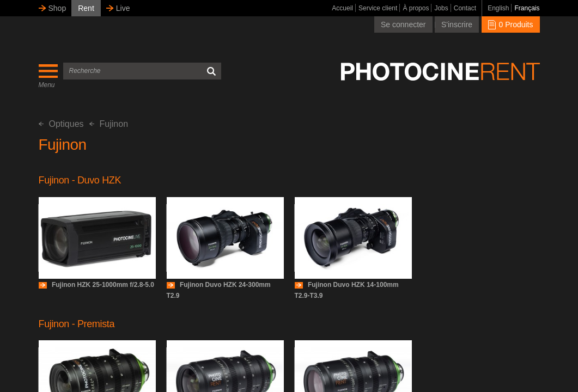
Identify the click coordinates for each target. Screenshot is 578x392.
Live (123, 8)
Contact (465, 8)
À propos (416, 8)
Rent (86, 8)
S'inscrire (457, 24)
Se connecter (403, 24)
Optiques (61, 124)
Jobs (441, 8)
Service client (378, 8)
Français (527, 8)
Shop (57, 8)
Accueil (342, 8)
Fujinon (109, 124)
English (498, 8)
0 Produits (511, 24)
